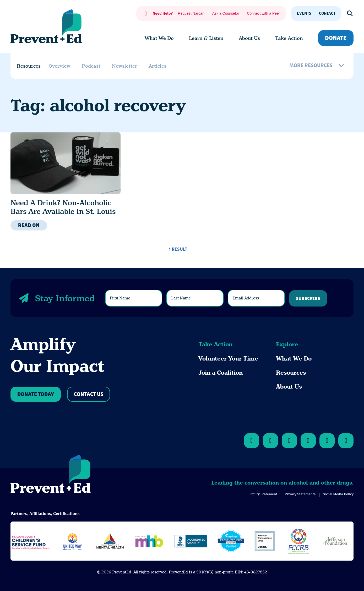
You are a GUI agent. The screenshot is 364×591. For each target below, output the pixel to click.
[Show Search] (350, 14)
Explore (287, 344)
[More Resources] (318, 66)
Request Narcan (191, 13)
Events (304, 14)
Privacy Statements (300, 494)
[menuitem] (159, 38)
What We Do (294, 359)
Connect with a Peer (263, 13)
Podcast (91, 66)
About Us (289, 387)
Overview (59, 66)
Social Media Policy (338, 494)
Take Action (215, 344)
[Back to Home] (51, 475)
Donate (336, 38)
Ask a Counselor (226, 13)
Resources (291, 373)
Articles (157, 66)
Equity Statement (263, 494)
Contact (327, 14)
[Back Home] (46, 26)
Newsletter (124, 66)
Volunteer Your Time (228, 359)
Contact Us (89, 394)
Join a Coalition (221, 373)
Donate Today (36, 394)
